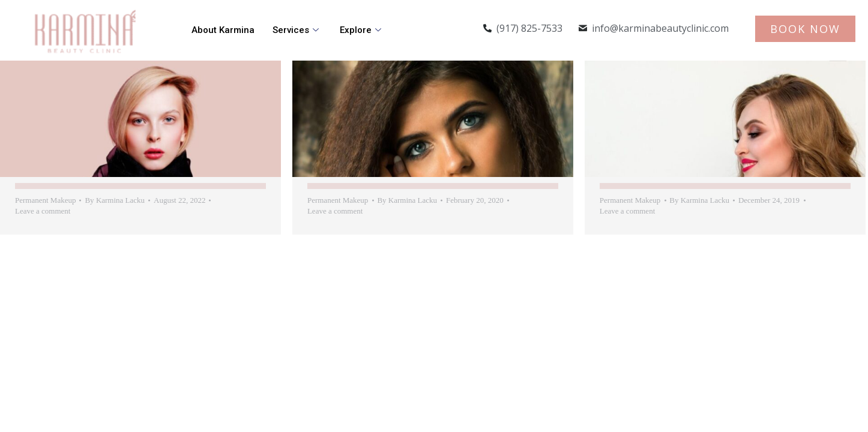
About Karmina (223, 30)
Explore (362, 30)
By (115, 200)
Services (297, 30)
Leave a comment (43, 211)
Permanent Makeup (45, 200)
